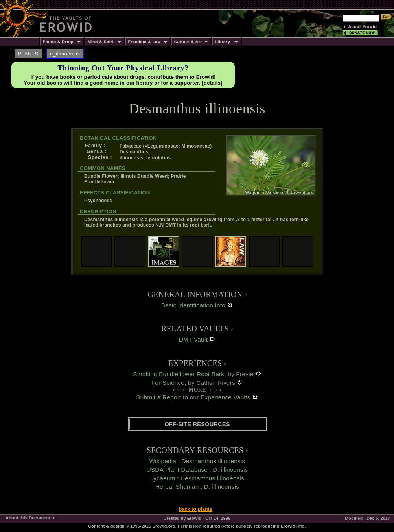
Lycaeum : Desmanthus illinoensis (197, 478)
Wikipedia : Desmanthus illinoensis (197, 461)
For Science (168, 383)
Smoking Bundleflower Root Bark (179, 374)
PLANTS (28, 54)
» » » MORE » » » (197, 390)
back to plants (196, 509)
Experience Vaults (225, 397)
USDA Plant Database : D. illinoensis (197, 470)
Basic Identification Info (193, 305)
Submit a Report (158, 397)
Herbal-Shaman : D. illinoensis (197, 487)
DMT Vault (193, 339)
